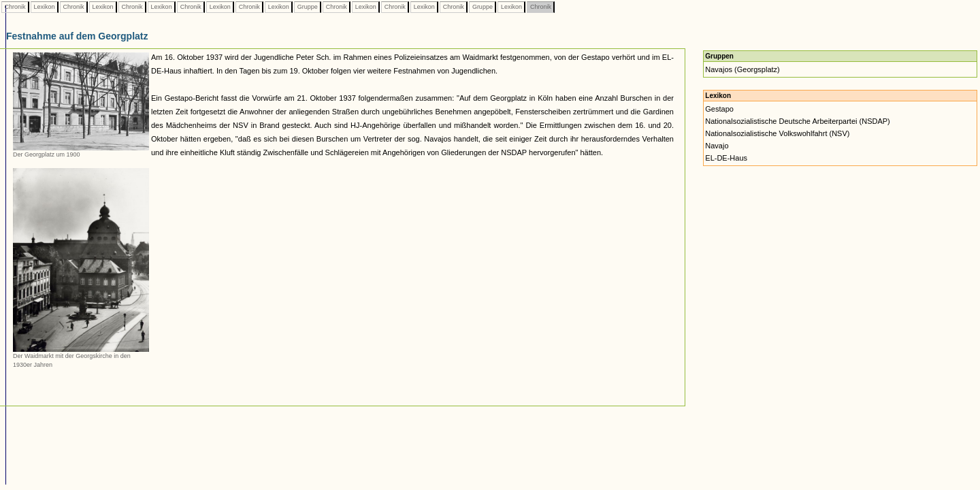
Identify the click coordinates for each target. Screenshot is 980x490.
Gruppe (307, 7)
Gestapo (719, 109)
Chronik (15, 7)
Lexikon (44, 7)
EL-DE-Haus (726, 158)
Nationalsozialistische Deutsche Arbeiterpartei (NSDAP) (797, 121)
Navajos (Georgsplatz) (742, 69)
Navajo (717, 146)
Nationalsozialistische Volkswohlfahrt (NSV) (777, 133)
